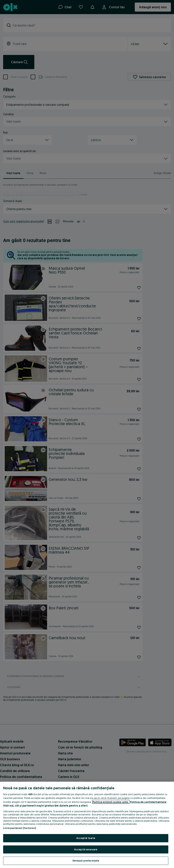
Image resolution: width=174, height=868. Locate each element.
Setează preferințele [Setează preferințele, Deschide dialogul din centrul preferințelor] (86, 861)
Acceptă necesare (86, 849)
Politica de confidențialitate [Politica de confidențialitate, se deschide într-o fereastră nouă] (148, 802)
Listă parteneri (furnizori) (20, 828)
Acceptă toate (86, 838)
